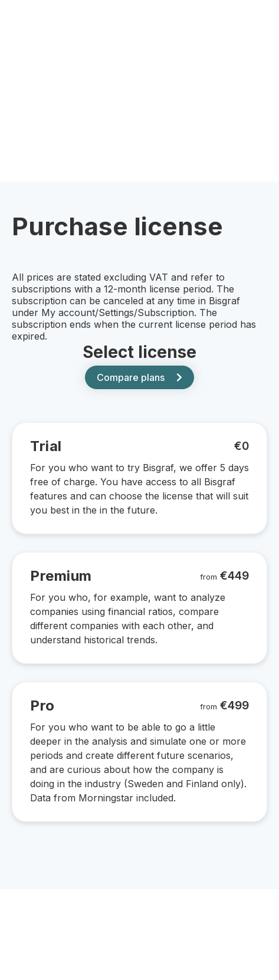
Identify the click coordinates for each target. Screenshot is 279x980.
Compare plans (139, 377)
